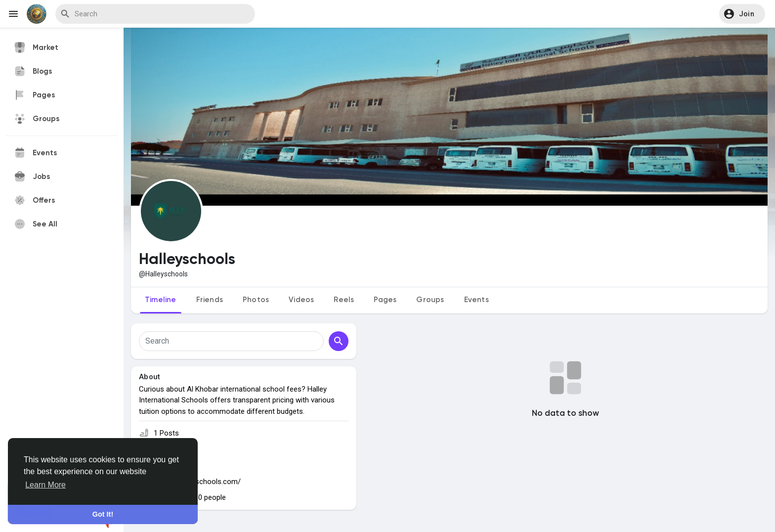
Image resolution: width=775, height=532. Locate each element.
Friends (210, 300)
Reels (344, 300)
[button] (742, 14)
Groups (430, 300)
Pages (385, 300)
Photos (256, 300)
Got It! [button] (103, 514)
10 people (210, 497)
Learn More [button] (45, 485)
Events (476, 300)
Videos (301, 300)
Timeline (161, 300)
